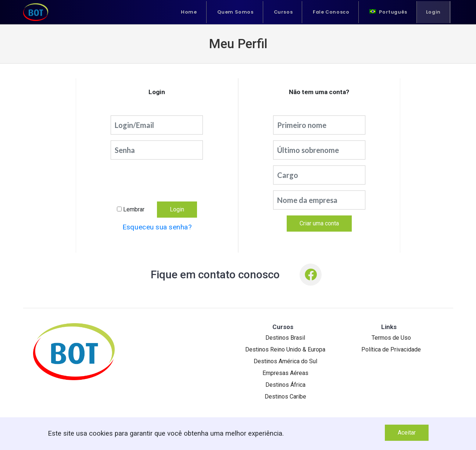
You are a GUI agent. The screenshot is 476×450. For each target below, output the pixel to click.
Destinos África (285, 385)
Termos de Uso (391, 338)
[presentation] (157, 180)
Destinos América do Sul (285, 361)
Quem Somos (235, 12)
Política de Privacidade (391, 349)
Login (433, 12)
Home (189, 12)
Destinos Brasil (285, 338)
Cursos (283, 12)
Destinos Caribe (285, 397)
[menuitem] (388, 12)
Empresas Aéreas (285, 373)
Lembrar (134, 209)
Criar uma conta (319, 223)
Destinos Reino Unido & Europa (285, 349)
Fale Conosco (331, 12)
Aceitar (407, 433)
